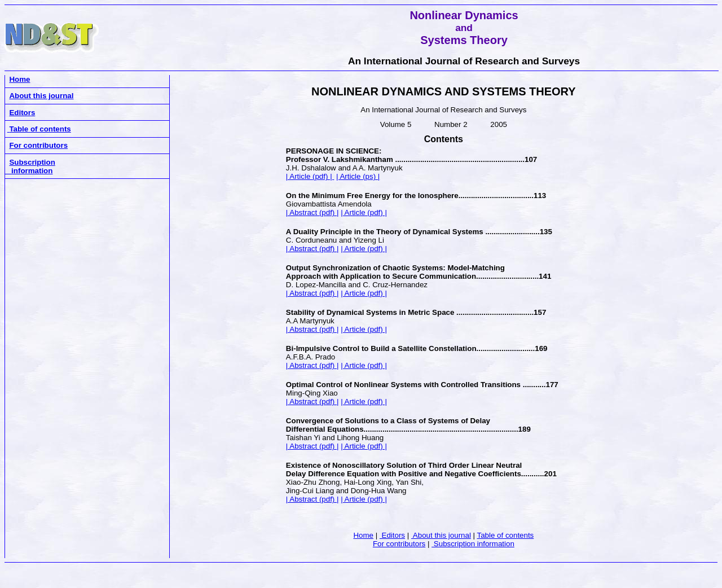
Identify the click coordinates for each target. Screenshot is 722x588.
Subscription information (473, 544)
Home (363, 535)
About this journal (441, 535)
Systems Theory (464, 40)
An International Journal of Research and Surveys (464, 61)
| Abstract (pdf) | (312, 212)
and (464, 28)
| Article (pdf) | (310, 176)
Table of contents (506, 535)
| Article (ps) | (358, 176)
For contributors (399, 544)
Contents (444, 139)
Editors (392, 535)
